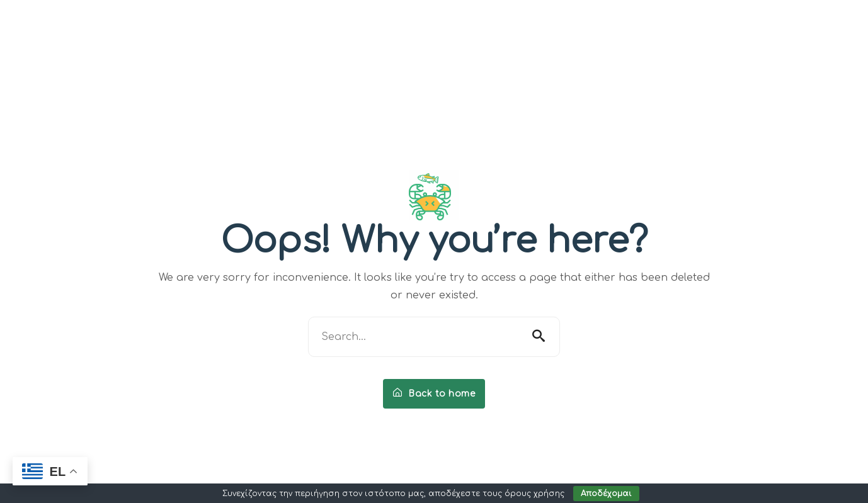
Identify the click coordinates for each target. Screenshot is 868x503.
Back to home (434, 394)
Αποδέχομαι (606, 494)
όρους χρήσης (534, 494)
